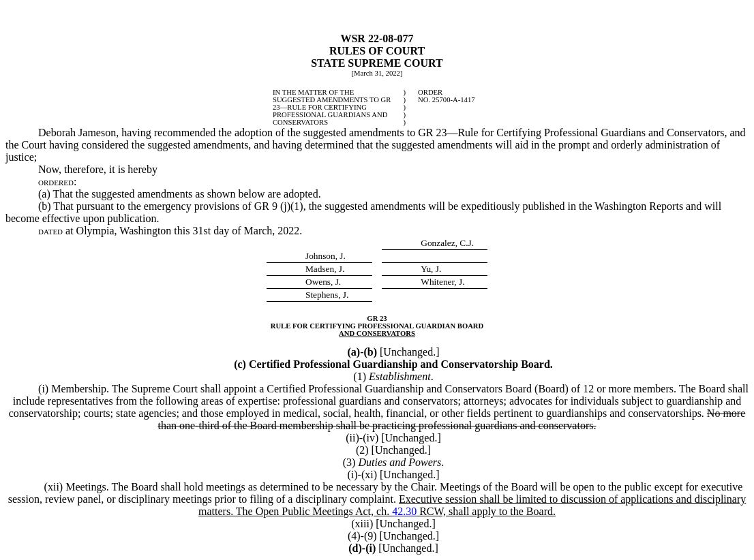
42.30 (404, 511)
